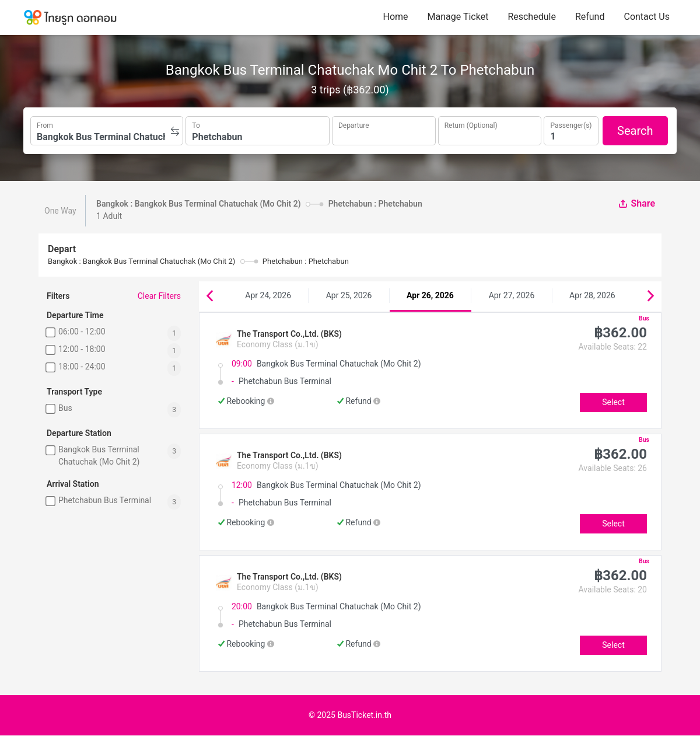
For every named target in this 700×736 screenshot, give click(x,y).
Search (635, 131)
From (45, 124)
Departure (354, 124)
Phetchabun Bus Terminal (105, 500)
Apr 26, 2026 (430, 295)
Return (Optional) (471, 124)
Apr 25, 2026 (349, 295)
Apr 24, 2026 (268, 295)
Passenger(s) (571, 124)
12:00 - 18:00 (82, 349)
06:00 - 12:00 (82, 332)
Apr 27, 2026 (512, 295)
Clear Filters (159, 296)
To (196, 124)
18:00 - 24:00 (82, 367)
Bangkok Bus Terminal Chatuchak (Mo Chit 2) (99, 456)
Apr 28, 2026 (592, 295)
